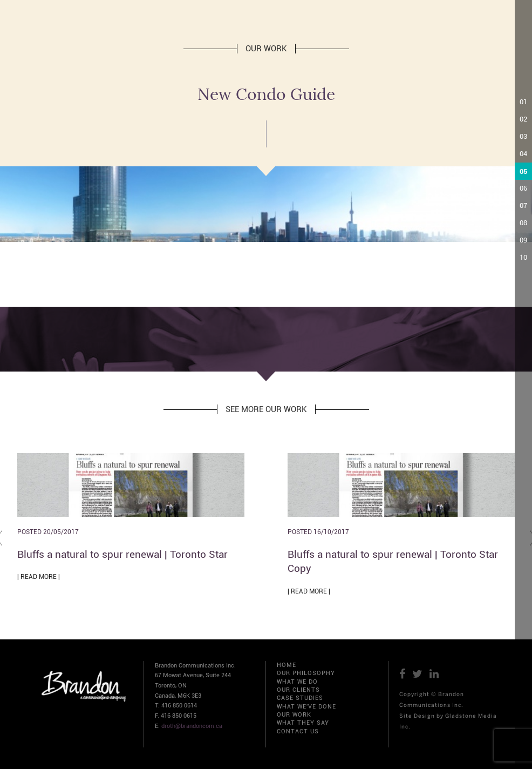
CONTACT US (298, 731)
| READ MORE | (39, 577)
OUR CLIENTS (298, 690)
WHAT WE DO (297, 682)
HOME (287, 665)
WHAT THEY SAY (303, 723)
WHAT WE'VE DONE (306, 707)
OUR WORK (294, 715)
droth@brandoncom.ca (192, 726)
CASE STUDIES (300, 698)
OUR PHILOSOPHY (306, 673)
